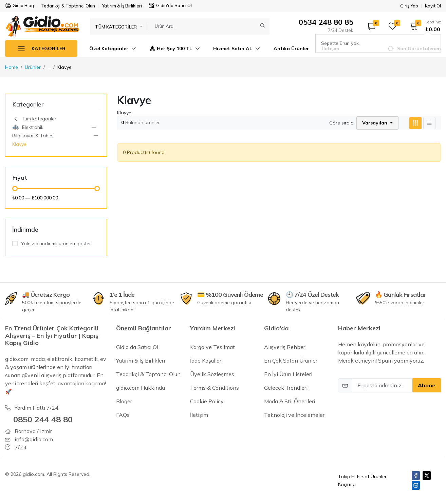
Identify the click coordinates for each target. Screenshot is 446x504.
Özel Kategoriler (113, 49)
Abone (427, 385)
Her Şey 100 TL (175, 48)
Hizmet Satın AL (237, 49)
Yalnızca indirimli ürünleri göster (56, 244)
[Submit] (263, 26)
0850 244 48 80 (43, 419)
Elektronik (28, 127)
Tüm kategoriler (34, 119)
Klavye (19, 144)
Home (12, 67)
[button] (423, 26)
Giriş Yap (409, 6)
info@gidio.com (34, 439)
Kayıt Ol (433, 6)
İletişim (331, 49)
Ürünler (33, 67)
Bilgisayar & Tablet (33, 136)
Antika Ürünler (291, 49)
